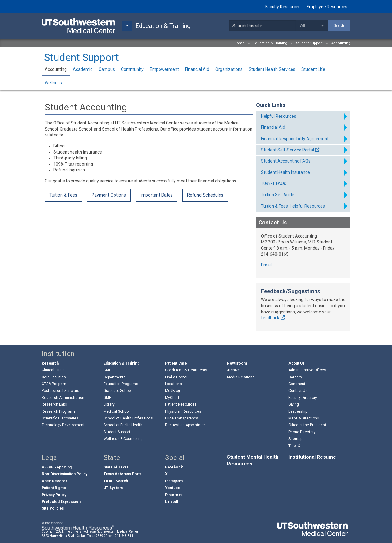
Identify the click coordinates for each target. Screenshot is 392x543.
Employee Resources (327, 7)
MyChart (172, 398)
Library (109, 404)
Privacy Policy (54, 495)
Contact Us (298, 391)
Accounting (341, 43)
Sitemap (295, 439)
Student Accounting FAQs (286, 161)
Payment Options (109, 195)
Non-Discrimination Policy (64, 474)
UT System (113, 488)
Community (132, 69)
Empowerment (164, 69)
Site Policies (53, 508)
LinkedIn (173, 502)
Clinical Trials (53, 370)
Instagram (174, 481)
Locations (173, 384)
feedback (270, 318)
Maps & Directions (304, 418)
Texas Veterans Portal (123, 474)
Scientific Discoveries (60, 418)
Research (50, 363)
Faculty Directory (303, 398)
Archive (233, 370)
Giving (294, 404)
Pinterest (173, 495)
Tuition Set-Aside (278, 195)
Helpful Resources (279, 116)
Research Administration (63, 398)
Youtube (173, 488)
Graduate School (118, 391)
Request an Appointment (186, 425)
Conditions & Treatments (186, 370)
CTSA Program (54, 384)
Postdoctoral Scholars (60, 391)
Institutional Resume (312, 457)
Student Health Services (272, 69)
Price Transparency (181, 418)
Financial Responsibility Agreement (295, 139)
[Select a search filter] (312, 26)
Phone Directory (302, 432)
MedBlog (173, 391)
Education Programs (121, 384)
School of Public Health (123, 425)
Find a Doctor (176, 377)
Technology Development (63, 425)
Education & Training (270, 43)
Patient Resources (181, 404)
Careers (295, 377)
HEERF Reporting (57, 467)
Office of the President (307, 425)
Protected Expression (61, 502)
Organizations (229, 69)
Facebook (174, 467)
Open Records (55, 481)
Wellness (53, 83)
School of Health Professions (128, 418)
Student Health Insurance (285, 172)
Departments (115, 377)
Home (239, 43)
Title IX (294, 446)
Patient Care (176, 363)
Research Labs (54, 404)
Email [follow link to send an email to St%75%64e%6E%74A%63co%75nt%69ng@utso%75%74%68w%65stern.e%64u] (266, 265)
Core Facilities (54, 377)
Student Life (313, 69)
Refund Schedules (205, 195)
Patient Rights (54, 488)
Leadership (298, 411)
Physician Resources (183, 411)
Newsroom (237, 363)
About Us (297, 363)
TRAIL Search (116, 481)
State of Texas (116, 467)
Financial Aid (197, 69)
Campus (107, 69)
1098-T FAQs (273, 183)
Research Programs (59, 411)
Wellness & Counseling (123, 439)
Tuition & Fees (63, 195)
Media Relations (241, 377)
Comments (298, 384)
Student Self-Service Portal (287, 150)
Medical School (117, 411)
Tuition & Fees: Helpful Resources (293, 206)
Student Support (309, 43)
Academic (83, 69)
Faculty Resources (283, 7)
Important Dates (156, 195)
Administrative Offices (307, 370)
